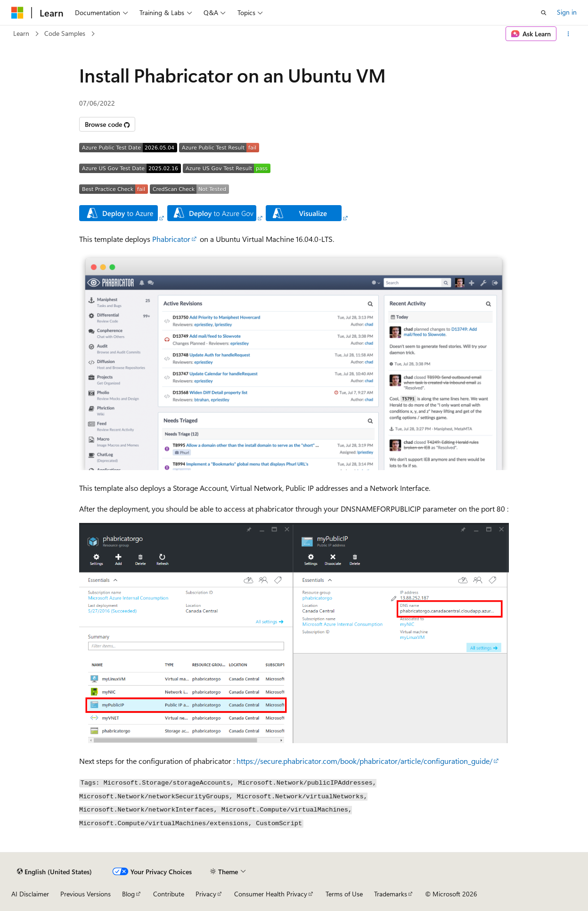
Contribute (169, 894)
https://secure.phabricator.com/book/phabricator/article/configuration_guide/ (364, 761)
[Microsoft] (17, 13)
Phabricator (171, 239)
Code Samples (65, 33)
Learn (21, 33)
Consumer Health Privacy (271, 894)
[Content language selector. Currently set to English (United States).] (54, 871)
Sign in (567, 12)
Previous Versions (86, 894)
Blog (128, 894)
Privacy (206, 894)
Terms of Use (344, 894)
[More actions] (568, 34)
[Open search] (544, 13)
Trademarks (391, 894)
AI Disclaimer (30, 894)
